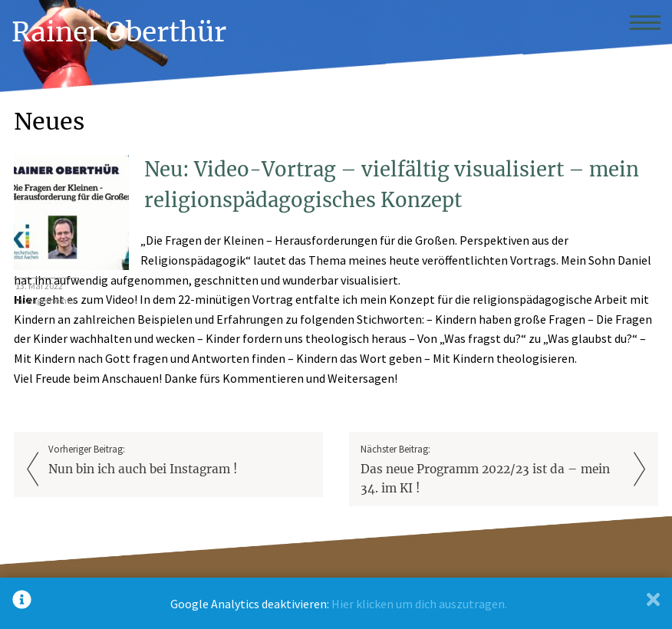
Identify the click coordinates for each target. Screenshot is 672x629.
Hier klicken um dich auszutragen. (419, 604)
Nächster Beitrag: (492, 471)
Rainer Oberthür (119, 32)
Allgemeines (51, 300)
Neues (49, 121)
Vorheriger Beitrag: (180, 461)
